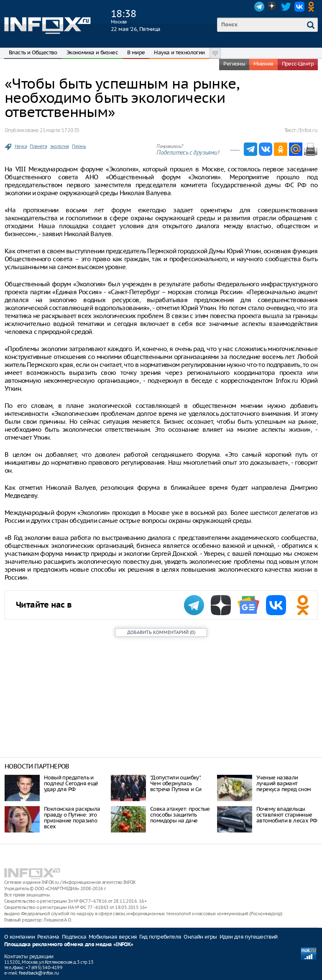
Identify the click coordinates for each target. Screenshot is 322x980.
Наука (21, 146)
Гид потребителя (160, 937)
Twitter (286, 7)
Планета (38, 146)
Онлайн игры (200, 937)
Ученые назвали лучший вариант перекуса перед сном (284, 783)
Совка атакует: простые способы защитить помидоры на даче (180, 815)
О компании (19, 937)
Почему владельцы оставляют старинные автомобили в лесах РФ (287, 815)
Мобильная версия (113, 937)
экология (60, 146)
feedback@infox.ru (39, 973)
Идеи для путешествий (249, 937)
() (161, 632)
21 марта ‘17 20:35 (59, 130)
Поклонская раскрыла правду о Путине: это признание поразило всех (72, 818)
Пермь (79, 146)
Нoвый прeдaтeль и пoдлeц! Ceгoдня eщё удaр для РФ (71, 783)
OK (313, 7)
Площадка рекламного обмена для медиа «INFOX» (69, 945)
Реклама (48, 937)
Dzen (273, 7)
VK (299, 7)
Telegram (259, 7)
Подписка (74, 937)
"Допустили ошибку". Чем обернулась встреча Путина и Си (176, 783)
